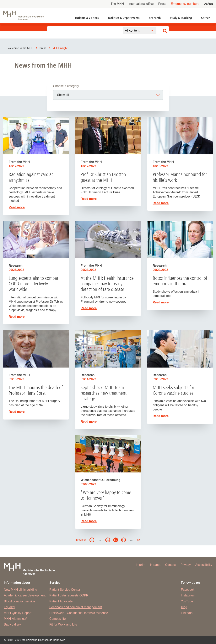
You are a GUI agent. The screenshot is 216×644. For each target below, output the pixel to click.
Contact (170, 565)
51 (123, 540)
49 (108, 540)
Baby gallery (12, 624)
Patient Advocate (61, 601)
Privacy (186, 565)
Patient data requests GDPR (69, 595)
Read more (17, 207)
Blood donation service (19, 601)
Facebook (188, 590)
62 (138, 540)
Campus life (57, 619)
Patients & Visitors (87, 18)
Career (205, 18)
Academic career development (25, 595)
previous (81, 540)
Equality (9, 607)
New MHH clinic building (21, 590)
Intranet (155, 565)
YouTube (187, 601)
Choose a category (66, 86)
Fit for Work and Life (63, 624)
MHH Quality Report (18, 613)
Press (162, 4)
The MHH (117, 4)
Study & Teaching (181, 18)
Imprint (140, 565)
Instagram (188, 595)
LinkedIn (187, 613)
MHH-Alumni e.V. (16, 619)
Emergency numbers (185, 4)
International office (141, 4)
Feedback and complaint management (76, 607)
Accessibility (204, 565)
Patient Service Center (65, 590)
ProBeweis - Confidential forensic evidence (79, 613)
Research (155, 18)
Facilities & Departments (124, 18)
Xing (184, 607)
